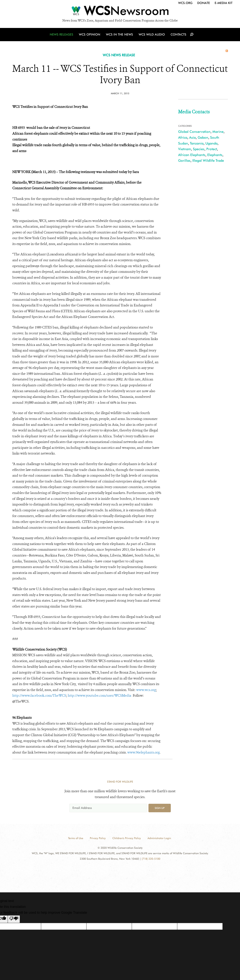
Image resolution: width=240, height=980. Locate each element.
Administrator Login (159, 838)
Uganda (211, 143)
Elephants (215, 155)
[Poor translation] (14, 919)
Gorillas (184, 160)
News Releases (61, 34)
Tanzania (197, 143)
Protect (212, 149)
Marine (218, 132)
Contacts (178, 34)
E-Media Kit (224, 3)
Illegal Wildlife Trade (208, 160)
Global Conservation (194, 132)
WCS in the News (119, 34)
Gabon (203, 137)
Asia (192, 137)
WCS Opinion (90, 34)
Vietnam (185, 149)
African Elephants (192, 155)
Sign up (160, 808)
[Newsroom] (120, 12)
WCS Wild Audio (152, 34)
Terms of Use (76, 838)
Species (199, 149)
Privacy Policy (98, 838)
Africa (183, 137)
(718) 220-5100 (151, 859)
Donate (204, 3)
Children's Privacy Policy (127, 838)
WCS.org (185, 3)
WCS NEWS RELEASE (119, 55)
